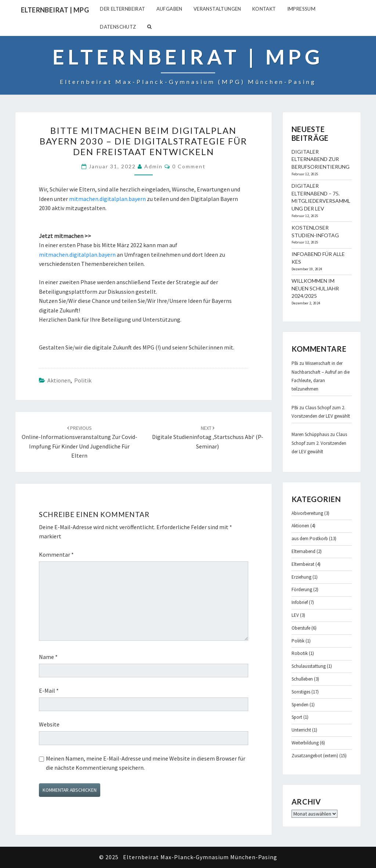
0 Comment (189, 166)
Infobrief (300, 602)
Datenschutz (118, 27)
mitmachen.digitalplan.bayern (107, 199)
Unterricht (301, 730)
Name (48, 657)
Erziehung (301, 577)
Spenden (300, 705)
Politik (83, 380)
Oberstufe (301, 628)
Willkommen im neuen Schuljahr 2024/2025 (315, 288)
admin (153, 166)
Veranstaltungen (217, 9)
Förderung (302, 589)
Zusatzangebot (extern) (315, 756)
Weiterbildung (305, 743)
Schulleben (302, 679)
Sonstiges (301, 692)
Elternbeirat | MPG (55, 10)
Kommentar (56, 554)
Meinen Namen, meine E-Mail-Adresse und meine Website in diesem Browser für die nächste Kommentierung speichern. (146, 763)
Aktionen (59, 380)
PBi (295, 363)
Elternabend (303, 551)
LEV (295, 615)
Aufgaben (169, 9)
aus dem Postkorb (310, 539)
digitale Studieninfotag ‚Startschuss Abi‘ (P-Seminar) (208, 437)
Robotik (300, 653)
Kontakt (264, 9)
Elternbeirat (303, 564)
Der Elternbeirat (122, 9)
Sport (297, 717)
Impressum (301, 9)
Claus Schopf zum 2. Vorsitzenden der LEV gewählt (319, 443)
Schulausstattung (309, 666)
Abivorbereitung (307, 513)
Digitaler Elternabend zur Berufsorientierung (321, 159)
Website (49, 724)
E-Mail (49, 691)
